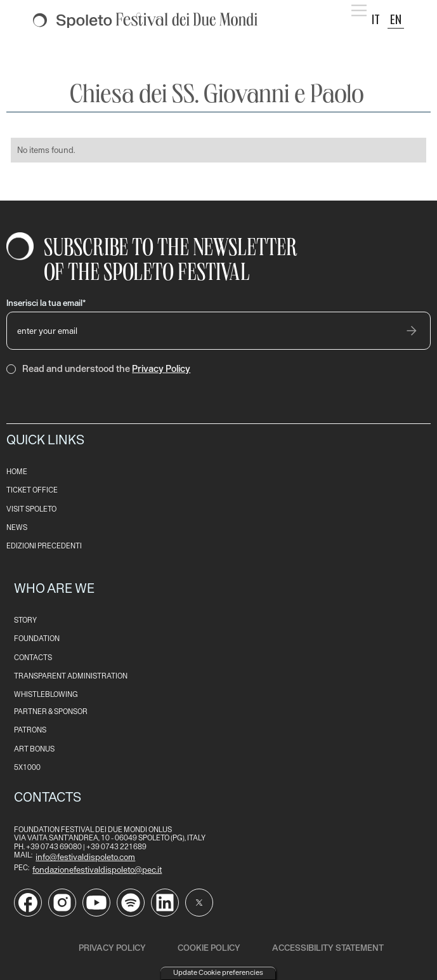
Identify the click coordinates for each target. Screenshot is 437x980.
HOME (17, 472)
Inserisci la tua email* (46, 303)
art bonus (34, 749)
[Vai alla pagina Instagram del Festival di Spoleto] (62, 903)
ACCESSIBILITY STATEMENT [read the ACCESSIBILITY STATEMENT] (328, 948)
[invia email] (412, 331)
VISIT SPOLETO (31, 509)
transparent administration (71, 676)
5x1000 (27, 768)
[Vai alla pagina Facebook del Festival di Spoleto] (28, 903)
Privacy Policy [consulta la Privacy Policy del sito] (161, 369)
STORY (25, 620)
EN (396, 19)
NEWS (17, 528)
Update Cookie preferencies (218, 972)
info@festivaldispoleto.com (85, 857)
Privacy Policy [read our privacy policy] (112, 948)
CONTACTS (33, 658)
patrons (30, 730)
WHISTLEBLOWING (46, 695)
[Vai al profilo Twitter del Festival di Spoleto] (199, 903)
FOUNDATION (37, 639)
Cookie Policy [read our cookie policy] (209, 948)
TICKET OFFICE (32, 490)
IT (376, 19)
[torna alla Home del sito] (145, 21)
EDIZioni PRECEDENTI (44, 546)
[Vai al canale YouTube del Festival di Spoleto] (96, 903)
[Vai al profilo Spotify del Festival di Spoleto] (131, 903)
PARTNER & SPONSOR (51, 712)
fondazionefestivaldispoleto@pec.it (97, 870)
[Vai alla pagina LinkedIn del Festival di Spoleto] (165, 903)
